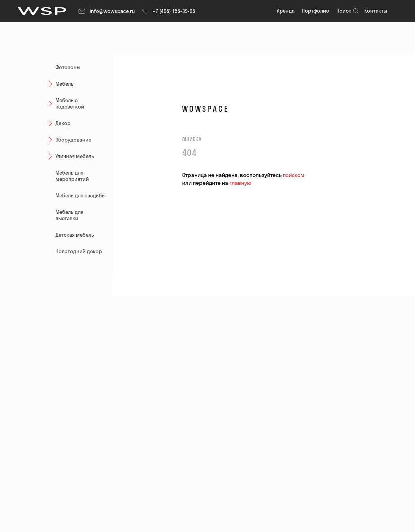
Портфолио (315, 11)
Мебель (60, 84)
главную (240, 183)
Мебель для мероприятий (72, 176)
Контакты (376, 11)
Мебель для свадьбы (80, 195)
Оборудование (69, 139)
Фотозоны (68, 67)
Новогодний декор (79, 251)
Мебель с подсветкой (65, 103)
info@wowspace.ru (106, 11)
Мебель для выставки (69, 215)
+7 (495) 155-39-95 (168, 11)
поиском (294, 175)
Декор (58, 123)
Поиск (344, 11)
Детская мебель (75, 235)
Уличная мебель (70, 156)
